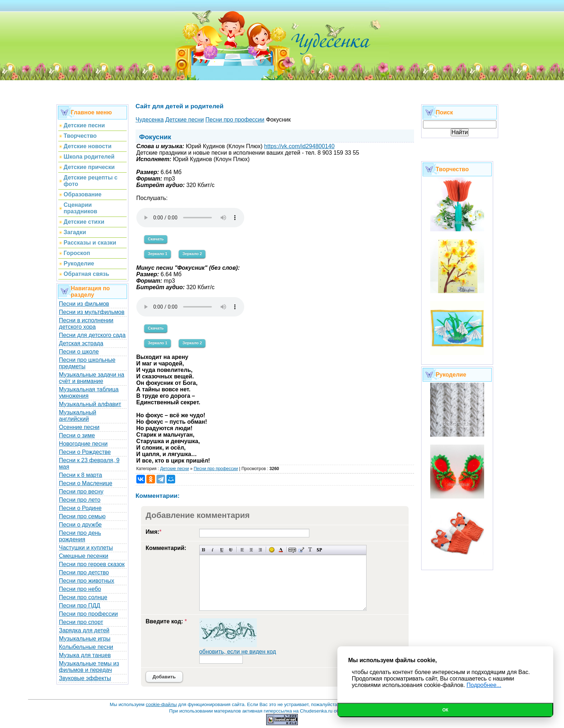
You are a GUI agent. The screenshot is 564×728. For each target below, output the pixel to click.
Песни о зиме (77, 435)
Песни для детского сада (92, 335)
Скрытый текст (292, 550)
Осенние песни (79, 427)
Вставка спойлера (319, 550)
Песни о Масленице (86, 483)
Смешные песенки (84, 556)
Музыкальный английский (78, 416)
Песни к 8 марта (81, 475)
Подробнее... (484, 685)
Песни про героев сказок (92, 564)
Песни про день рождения (80, 536)
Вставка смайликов (272, 550)
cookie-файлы (161, 704)
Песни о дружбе (80, 525)
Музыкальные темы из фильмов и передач (89, 667)
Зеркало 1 (158, 254)
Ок (445, 710)
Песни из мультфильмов (92, 312)
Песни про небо (80, 589)
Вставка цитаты (301, 550)
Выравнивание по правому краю (260, 550)
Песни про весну (81, 492)
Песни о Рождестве (85, 452)
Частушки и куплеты (86, 548)
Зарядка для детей (84, 630)
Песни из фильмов (84, 304)
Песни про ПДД (80, 606)
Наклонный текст (213, 550)
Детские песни (174, 469)
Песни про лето (80, 500)
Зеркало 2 (192, 254)
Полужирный (204, 550)
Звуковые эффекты (85, 678)
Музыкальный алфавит (90, 404)
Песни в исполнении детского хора (86, 324)
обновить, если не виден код (238, 652)
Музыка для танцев (85, 655)
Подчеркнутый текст (222, 550)
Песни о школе (79, 352)
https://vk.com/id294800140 (299, 146)
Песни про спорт (81, 622)
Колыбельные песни (86, 647)
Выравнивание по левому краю (242, 550)
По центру (251, 550)
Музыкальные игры (85, 639)
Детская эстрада (81, 343)
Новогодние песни (83, 444)
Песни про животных (87, 581)
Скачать (156, 239)
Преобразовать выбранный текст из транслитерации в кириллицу (310, 550)
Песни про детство (84, 572)
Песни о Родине (80, 508)
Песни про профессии (88, 614)
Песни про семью (82, 516)
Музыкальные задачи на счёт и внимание (92, 378)
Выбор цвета (281, 550)
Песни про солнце (83, 597)
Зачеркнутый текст (231, 550)
